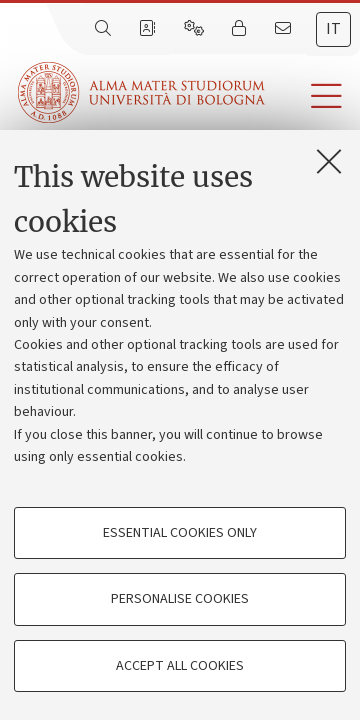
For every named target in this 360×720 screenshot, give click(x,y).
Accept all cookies (180, 666)
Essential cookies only (180, 533)
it (333, 29)
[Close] (329, 161)
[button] (312, 96)
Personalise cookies (180, 599)
